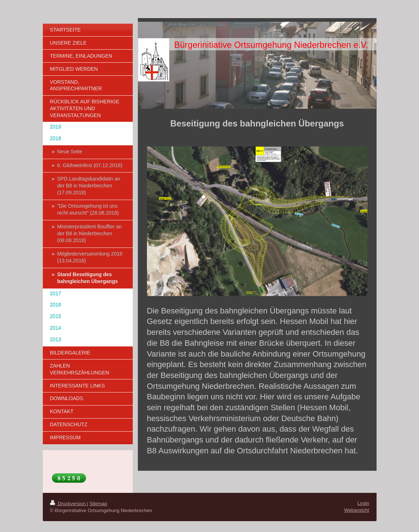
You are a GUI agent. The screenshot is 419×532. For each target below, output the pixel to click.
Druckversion (69, 504)
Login (363, 503)
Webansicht (357, 510)
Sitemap (98, 504)
